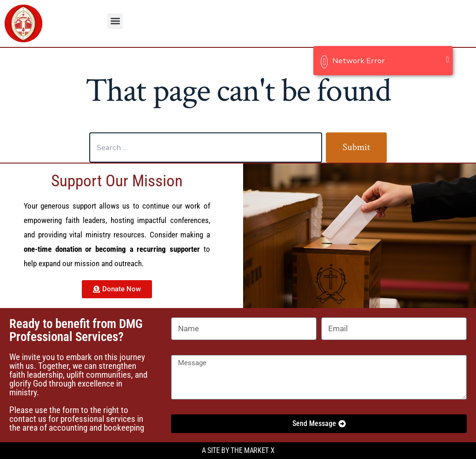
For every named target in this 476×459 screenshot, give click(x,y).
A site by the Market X (238, 450)
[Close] (447, 59)
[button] (115, 21)
